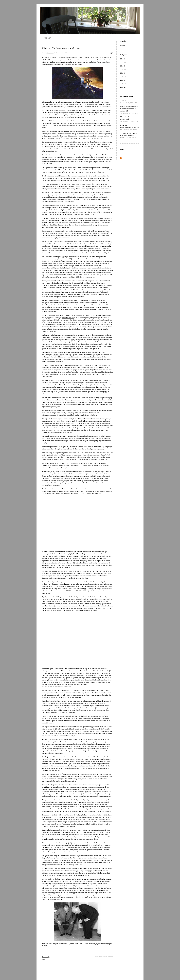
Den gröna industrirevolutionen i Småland (130, 127)
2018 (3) (123, 66)
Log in (122, 149)
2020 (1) (123, 70)
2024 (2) (123, 84)
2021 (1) (123, 73)
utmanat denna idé (67, 318)
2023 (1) (123, 80)
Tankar (47, 38)
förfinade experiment (54, 300)
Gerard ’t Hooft (57, 355)
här (124, 45)
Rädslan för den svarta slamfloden (61, 48)
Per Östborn (50, 53)
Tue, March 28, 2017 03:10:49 (61, 53)
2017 (111, 53)
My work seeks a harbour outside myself (129, 119)
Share (44, 959)
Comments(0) (46, 957)
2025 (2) (123, 87)
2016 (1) (123, 59)
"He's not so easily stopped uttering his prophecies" (128, 135)
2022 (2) (123, 77)
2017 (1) (123, 62)
